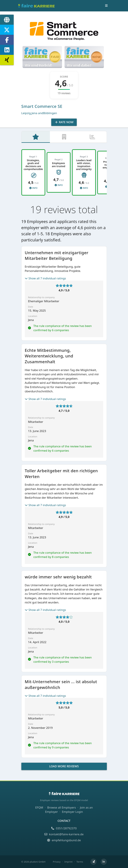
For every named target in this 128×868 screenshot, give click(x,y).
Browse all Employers (61, 807)
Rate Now (64, 122)
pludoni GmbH (37, 862)
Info (33, 189)
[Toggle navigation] (106, 6)
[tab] (36, 137)
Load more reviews (64, 767)
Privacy (57, 862)
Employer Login (72, 812)
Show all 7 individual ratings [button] (45, 279)
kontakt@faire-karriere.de (64, 834)
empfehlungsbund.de (64, 840)
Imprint (68, 862)
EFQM (39, 807)
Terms (80, 862)
